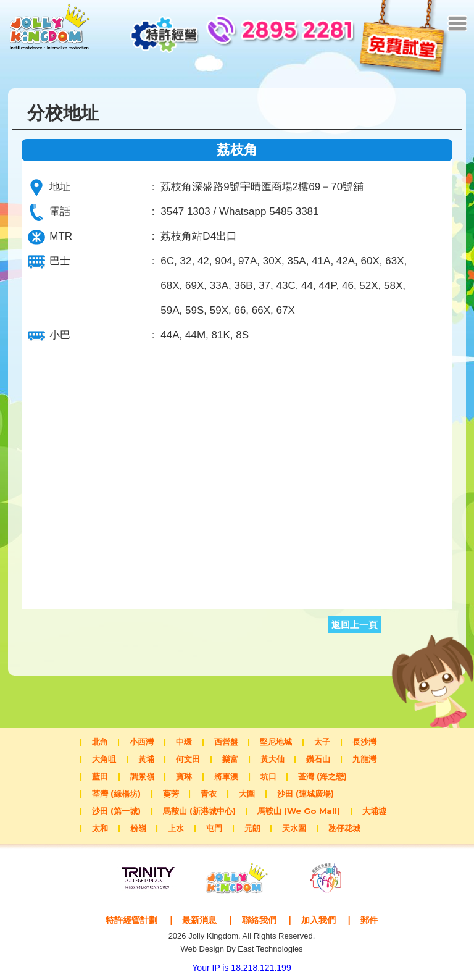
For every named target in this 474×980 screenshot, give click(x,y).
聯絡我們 (260, 920)
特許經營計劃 (127, 920)
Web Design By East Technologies (241, 949)
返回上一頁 (355, 624)
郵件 (375, 920)
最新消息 (198, 920)
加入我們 (322, 920)
